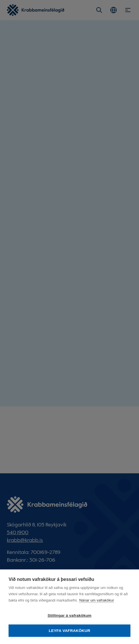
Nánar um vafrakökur (96, 600)
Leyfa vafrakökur (69, 631)
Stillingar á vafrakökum (69, 615)
